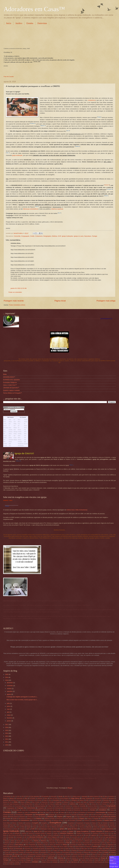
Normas (11, 845)
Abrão (66, 796)
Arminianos (13, 800)
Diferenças (112, 815)
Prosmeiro (96, 850)
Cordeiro (30, 810)
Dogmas (69, 817)
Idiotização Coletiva (46, 829)
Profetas (68, 850)
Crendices (102, 810)
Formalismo (82, 825)
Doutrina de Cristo (96, 817)
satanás (74, 856)
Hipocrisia (89, 827)
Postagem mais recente (14, 301)
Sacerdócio (6, 856)
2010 (7, 745)
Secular (87, 856)
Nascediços (88, 236)
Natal (68, 843)
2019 (7, 677)
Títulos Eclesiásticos (52, 860)
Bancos (68, 800)
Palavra (5, 847)
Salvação (14, 856)
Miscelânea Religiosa (97, 841)
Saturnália (80, 856)
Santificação (52, 856)
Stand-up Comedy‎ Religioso (92, 858)
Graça (35, 827)
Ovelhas (104, 845)
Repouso (46, 854)
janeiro (9, 721)
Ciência (26, 806)
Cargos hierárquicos (14, 804)
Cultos (62, 813)
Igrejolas (17, 833)
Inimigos (55, 833)
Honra (16, 829)
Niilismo (109, 843)
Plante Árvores (93, 849)
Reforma (86, 852)
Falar (99, 823)
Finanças (65, 825)
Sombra (81, 858)
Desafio (12, 815)
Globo (18, 827)
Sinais (17, 858)
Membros (19, 841)
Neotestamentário (96, 843)
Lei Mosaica (105, 835)
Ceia (88, 804)
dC (71, 813)
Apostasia (111, 798)
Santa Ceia (23, 856)
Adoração (85, 796)
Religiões (113, 852)
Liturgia (61, 837)
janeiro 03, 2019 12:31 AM (19, 288)
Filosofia (58, 825)
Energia (76, 819)
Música (39, 843)
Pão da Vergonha (25, 847)
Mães (41, 839)
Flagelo (71, 825)
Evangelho (35, 823)
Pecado (5, 849)
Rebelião (58, 852)
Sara (64, 856)
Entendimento (25, 820)
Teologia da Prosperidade (18, 860)
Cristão (32, 236)
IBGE (28, 829)
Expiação (88, 823)
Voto (6, 864)
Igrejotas (24, 833)
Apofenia (104, 798)
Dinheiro (5, 817)
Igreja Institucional (108, 829)
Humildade (22, 829)
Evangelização (80, 823)
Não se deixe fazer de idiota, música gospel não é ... (22, 700)
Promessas (88, 850)
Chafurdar (104, 804)
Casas (51, 804)
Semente (93, 856)
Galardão (112, 825)
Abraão (61, 796)
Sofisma (51, 858)
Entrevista (35, 820)
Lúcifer (97, 837)
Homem (106, 827)
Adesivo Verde (77, 796)
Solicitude (74, 858)
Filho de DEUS (50, 825)
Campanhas (106, 802)
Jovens (28, 835)
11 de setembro (7, 796)
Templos (110, 858)
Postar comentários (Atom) (17, 305)
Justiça (49, 835)
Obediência (40, 845)
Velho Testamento (26, 862)
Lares (87, 835)
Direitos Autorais (14, 817)
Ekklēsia (55, 236)
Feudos (34, 825)
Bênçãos (99, 800)
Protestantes (112, 850)
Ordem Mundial (88, 845)
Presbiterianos (35, 850)
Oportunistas (73, 845)
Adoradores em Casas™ (34, 9)
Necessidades (86, 843)
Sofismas (60, 858)
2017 (7, 725)
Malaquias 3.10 (58, 839)
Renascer (25, 854)
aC (70, 796)
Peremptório (28, 849)
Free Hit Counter (9, 77)
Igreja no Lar (38, 831)
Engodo (96, 819)
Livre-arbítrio (75, 837)
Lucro (102, 837)
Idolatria (56, 829)
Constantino (41, 808)
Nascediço (45, 843)
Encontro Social (68, 819)
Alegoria (5, 798)
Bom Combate (36, 802)
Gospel (29, 827)
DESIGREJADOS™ (9, 377)
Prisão (49, 850)
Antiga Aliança (75, 798)
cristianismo (92, 100)
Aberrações (54, 796)
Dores (81, 817)
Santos (59, 856)
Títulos (43, 860)
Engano (82, 818)
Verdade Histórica (46, 862)
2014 (7, 733)
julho (8, 703)
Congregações (10, 808)
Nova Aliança (19, 845)
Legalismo (94, 835)
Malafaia (50, 839)
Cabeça (72, 802)
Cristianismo (39, 236)
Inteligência (79, 833)
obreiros (52, 845)
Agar (102, 796)
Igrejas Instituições (67, 236)
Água (106, 796)
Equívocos (56, 820)
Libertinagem (19, 837)
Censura (94, 804)
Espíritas (100, 820)
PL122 (72, 849)
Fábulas (94, 823)
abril (8, 712)
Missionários (112, 841)
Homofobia (113, 827)
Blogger (70, 788)
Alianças (12, 798)
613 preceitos (45, 796)
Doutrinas (8, 819)
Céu (99, 804)
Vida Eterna (74, 862)
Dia (92, 815)
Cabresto (78, 802)
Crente (112, 810)
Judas (34, 835)
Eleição (53, 819)
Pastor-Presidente (80, 847)
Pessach (57, 849)
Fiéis (44, 825)
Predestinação (15, 850)
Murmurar (33, 843)
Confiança (101, 806)
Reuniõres (75, 854)
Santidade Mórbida (41, 856)
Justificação (56, 835)
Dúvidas (15, 819)
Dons (76, 817)
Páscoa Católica (63, 847)
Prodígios (55, 850)
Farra (12, 825)
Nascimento (61, 843)
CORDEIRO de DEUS (40, 810)
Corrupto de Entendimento (74, 810)
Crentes (7, 812)
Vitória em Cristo (88, 862)
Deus (88, 815)
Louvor (91, 837)
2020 (7, 674)
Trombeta (90, 860)
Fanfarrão (112, 823)
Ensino (5, 820)
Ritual (94, 854)
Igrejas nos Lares (8, 833)
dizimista (36, 817)
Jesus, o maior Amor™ (10, 385)
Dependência (111, 813)
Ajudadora (112, 796)
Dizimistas (43, 817)
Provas (7, 852)
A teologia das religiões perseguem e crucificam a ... (22, 697)
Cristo (41, 813)
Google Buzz (114, 866)
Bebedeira (93, 800)
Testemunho (36, 860)
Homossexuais (8, 829)
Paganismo (111, 845)
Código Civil (51, 806)
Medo (13, 841)
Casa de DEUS (44, 804)
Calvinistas (91, 802)
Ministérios (81, 841)
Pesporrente (49, 849)
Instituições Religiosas (66, 833)
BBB (87, 800)
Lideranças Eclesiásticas (36, 837)
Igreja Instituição (11, 831)
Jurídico (19, 23)
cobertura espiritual (57, 209)
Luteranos (15, 839)
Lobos (86, 837)
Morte (13, 843)
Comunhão (17, 236)
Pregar (28, 850)
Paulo (109, 847)
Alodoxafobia (19, 798)
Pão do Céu (34, 847)
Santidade (30, 856)
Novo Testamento (31, 845)
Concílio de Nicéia (92, 806)
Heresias (82, 827)
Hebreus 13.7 (74, 827)
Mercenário (52, 841)
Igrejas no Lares (79, 236)
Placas (78, 849)
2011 (7, 742)
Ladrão (78, 835)
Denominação (91, 813)
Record (73, 852)
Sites (44, 858)
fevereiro (10, 718)
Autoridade (56, 800)
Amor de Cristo (53, 798)
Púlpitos (36, 852)
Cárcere (5, 804)
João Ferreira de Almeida (15, 835)
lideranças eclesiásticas (31, 209)
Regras (100, 852)
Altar (26, 798)
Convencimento (103, 808)
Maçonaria (35, 839)
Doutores (86, 817)
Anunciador (97, 798)
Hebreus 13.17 (66, 827)
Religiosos (17, 854)
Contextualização (59, 808)
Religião (7, 506)
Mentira (36, 841)
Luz (25, 839)
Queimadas (43, 852)
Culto (57, 813)
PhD (62, 849)
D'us (68, 813)
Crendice (93, 810)
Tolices (69, 860)
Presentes (43, 850)
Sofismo (68, 858)
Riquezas (82, 854)
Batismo (82, 800)
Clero (31, 806)
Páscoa (55, 847)
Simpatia (12, 858)
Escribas (80, 820)
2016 (7, 727)
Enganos (90, 819)
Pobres (101, 849)
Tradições (76, 860)
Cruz (52, 813)
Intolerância (95, 833)
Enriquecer (103, 819)
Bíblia (5, 374)
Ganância (5, 827)
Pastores (95, 846)
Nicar (103, 843)
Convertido (8, 810)
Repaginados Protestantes (35, 854)
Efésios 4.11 (30, 819)
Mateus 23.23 (113, 839)
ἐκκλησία (17, 864)
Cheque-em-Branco (8, 806)
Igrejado (65, 831)
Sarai (68, 856)
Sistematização (37, 858)
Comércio (68, 806)
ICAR (59, 236)
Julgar (39, 835)
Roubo (104, 854)
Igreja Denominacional (86, 829)
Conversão (113, 808)
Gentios (12, 827)
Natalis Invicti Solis (76, 843)
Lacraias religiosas (70, 835)
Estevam (14, 823)
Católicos (72, 804)
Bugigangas (59, 802)
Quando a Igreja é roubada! (11, 390)
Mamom (71, 839)
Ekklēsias (47, 819)
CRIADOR (20, 813)
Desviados (81, 815)
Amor (46, 798)
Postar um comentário (15, 292)
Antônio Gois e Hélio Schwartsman (77, 510)
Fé (16, 825)
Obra (46, 845)
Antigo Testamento (87, 798)
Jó (111, 833)
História (95, 827)
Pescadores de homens (39, 849)
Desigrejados (47, 236)
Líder (25, 837)
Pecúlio (11, 849)
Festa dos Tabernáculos (25, 825)
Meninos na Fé (28, 841)
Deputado (6, 815)
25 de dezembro (35, 796)
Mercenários (60, 841)
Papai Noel (41, 847)
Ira (107, 833)
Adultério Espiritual (94, 796)
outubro (9, 689)
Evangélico (44, 823)
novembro (10, 686)
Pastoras (88, 847)
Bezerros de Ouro (8, 802)
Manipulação (78, 839)
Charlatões (112, 804)
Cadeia (85, 802)
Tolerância (62, 860)
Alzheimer (40, 798)
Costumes (85, 810)
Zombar (11, 864)
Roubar (99, 854)
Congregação (25, 236)
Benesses (106, 800)
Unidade (108, 860)
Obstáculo (58, 845)
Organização (97, 845)
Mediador (7, 841)
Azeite (63, 800)
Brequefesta (45, 802)
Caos (113, 802)
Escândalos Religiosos (10, 382)
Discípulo (23, 817)
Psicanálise (21, 852)
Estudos (30, 23)
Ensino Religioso (14, 820)
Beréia (113, 800)
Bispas (22, 802)
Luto (21, 839)
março (9, 715)
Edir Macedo (22, 819)
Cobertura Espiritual (40, 806)
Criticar (47, 813)
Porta (113, 849)
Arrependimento (31, 800)
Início (9, 23)
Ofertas (65, 845)
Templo (103, 858)
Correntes (63, 810)
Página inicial (60, 301)
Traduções (83, 860)
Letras (5, 837)
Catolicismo (65, 804)
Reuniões (68, 854)
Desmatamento (60, 815)
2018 (7, 680)
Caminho (98, 802)
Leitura (112, 835)
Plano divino (84, 849)
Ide (38, 829)
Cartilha (36, 804)
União (102, 860)
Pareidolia (49, 847)
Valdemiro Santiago (15, 862)
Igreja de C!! (24, 453)
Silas (110, 856)
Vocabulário (113, 862)
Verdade (35, 862)
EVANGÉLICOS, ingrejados (11, 380)
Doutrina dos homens (109, 817)
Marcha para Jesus (88, 839)
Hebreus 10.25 (56, 827)
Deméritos (83, 813)
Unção (96, 860)
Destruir (68, 815)
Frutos (94, 825)
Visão (81, 862)
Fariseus (5, 825)
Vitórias (106, 862)
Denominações (101, 812)
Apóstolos (6, 800)
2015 (7, 730)
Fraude (89, 825)
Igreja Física (96, 829)
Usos (113, 860)
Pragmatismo (6, 850)
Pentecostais (19, 849)
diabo (105, 815)
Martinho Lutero (99, 839)
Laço (62, 835)
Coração (24, 810)
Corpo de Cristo (54, 810)
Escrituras (87, 820)
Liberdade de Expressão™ (11, 388)
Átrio (50, 800)
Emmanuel (59, 819)
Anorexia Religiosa (64, 798)
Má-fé (29, 839)
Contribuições (77, 808)
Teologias (28, 860)
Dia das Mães (99, 815)
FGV (39, 825)
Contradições (68, 808)
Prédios (22, 850)
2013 (7, 736)
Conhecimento (31, 808)
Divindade (30, 817)
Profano (61, 850)
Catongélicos (82, 804)
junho (9, 706)
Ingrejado (49, 833)
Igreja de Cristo (72, 829)
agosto (9, 694)
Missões (7, 843)
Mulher (18, 843)
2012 (7, 739)
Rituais (88, 854)
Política (107, 849)
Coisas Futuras (60, 806)
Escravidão (72, 820)
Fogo (76, 825)
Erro (62, 820)
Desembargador (19, 815)
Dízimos (50, 816)
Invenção (102, 833)
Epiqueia (42, 820)
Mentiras (44, 841)
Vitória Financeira (98, 862)
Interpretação (87, 833)
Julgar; (44, 835)
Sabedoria (111, 854)
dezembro (10, 683)
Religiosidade (9, 854)
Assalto (45, 800)
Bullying (66, 802)
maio (8, 709)
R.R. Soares (51, 852)
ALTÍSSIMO (32, 798)
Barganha (75, 800)
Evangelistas (71, 823)
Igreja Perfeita (48, 831)
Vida (68, 862)
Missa (106, 841)
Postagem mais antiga (106, 301)
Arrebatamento (22, 800)
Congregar (20, 808)
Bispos (28, 802)
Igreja (62, 829)
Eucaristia (28, 823)
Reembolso (79, 852)
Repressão (53, 854)
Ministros (88, 841)
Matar (106, 839)
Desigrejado (29, 815)
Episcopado (49, 820)
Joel (24, 835)
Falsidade (105, 823)
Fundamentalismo (103, 825)
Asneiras (39, 800)
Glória (23, 827)
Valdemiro (6, 862)
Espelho (93, 820)
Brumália (52, 802)
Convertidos (16, 810)
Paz (113, 847)
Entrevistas (42, 23)
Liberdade (11, 837)
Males (65, 839)
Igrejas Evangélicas (83, 831)
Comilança (75, 806)
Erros (66, 820)
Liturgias (68, 837)
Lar (82, 835)
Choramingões (18, 806)
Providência (13, 852)
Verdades (55, 862)
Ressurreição (61, 854)
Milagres (74, 841)
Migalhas (68, 841)
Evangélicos (55, 823)
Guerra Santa (42, 827)
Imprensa (31, 833)
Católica (57, 804)
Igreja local (28, 831)
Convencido (85, 808)
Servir (99, 856)
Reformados (94, 852)
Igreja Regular (57, 831)
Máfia (45, 839)
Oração (80, 845)
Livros (81, 837)
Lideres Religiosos (52, 837)
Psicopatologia (29, 852)
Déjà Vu (76, 813)
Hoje (101, 827)
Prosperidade (104, 850)
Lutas (10, 839)
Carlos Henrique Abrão (27, 804)
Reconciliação (66, 852)
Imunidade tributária (40, 833)
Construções (50, 808)
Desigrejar (52, 815)
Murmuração (25, 843)
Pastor (71, 847)
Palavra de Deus (13, 847)
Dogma (60, 816)
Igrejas (71, 831)
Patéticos (103, 847)
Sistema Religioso (26, 858)
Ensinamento (111, 819)
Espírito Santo (109, 820)
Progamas (74, 850)
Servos (104, 856)
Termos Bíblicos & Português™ (13, 393)
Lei (99, 835)
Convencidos (93, 808)
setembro (10, 691)
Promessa (81, 850)
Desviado (74, 815)
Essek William (7, 823)
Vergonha (62, 862)
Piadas (67, 849)
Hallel (48, 827)
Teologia (95, 236)
